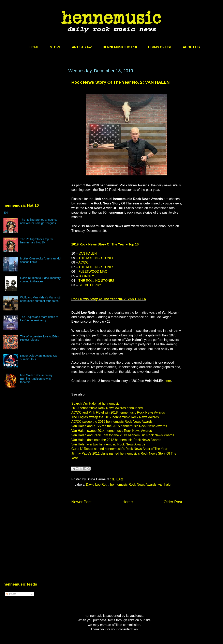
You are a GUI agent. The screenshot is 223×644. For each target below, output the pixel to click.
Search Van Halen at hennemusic (95, 404)
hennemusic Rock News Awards (133, 485)
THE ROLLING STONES (96, 258)
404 (6, 213)
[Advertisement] (34, 107)
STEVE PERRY (90, 285)
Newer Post (81, 502)
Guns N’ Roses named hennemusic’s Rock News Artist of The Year (119, 449)
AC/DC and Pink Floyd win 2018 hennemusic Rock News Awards (118, 412)
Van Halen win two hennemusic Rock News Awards (108, 444)
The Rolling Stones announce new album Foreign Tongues (39, 221)
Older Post (173, 502)
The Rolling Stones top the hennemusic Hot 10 (37, 241)
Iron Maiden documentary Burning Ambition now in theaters (36, 379)
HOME (34, 47)
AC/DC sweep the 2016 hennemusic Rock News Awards (112, 422)
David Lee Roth (97, 485)
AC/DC (84, 262)
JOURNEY (86, 276)
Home (128, 502)
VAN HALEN (88, 253)
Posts (11, 594)
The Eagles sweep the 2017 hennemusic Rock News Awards (115, 417)
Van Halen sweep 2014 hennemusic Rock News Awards (112, 431)
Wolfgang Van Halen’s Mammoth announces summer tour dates (41, 299)
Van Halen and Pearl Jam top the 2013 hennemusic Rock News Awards (123, 435)
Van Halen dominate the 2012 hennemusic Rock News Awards (116, 440)
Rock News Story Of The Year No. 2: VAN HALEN (121, 82)
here (168, 381)
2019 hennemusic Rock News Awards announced (107, 408)
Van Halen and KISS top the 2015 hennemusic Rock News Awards (119, 426)
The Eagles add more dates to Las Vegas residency (39, 319)
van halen (165, 485)
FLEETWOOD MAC (93, 272)
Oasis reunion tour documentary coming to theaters (40, 280)
